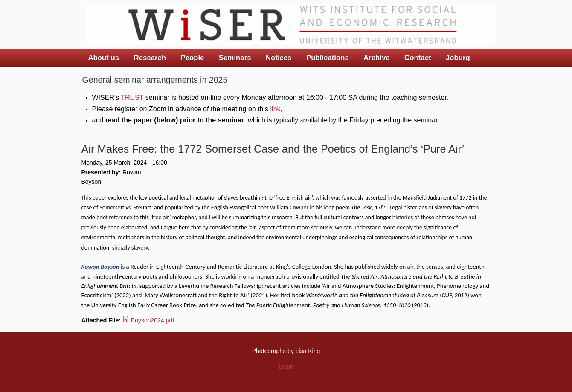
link (276, 109)
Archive (377, 58)
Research (150, 58)
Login (286, 366)
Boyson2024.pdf (152, 320)
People (193, 58)
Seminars (235, 58)
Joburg (458, 58)
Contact (418, 58)
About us (104, 58)
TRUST (132, 97)
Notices (279, 58)
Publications (328, 58)
